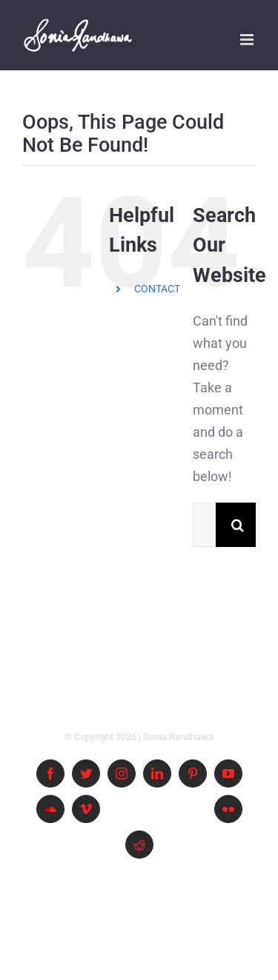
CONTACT (157, 289)
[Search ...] (204, 525)
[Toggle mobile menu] (248, 40)
